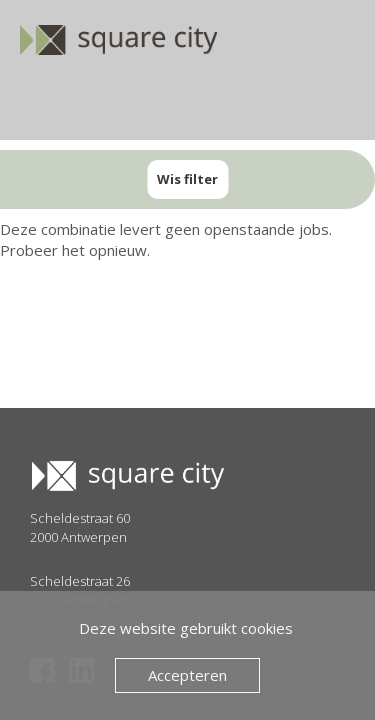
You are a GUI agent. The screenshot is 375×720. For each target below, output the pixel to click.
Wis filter (187, 179)
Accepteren (187, 675)
